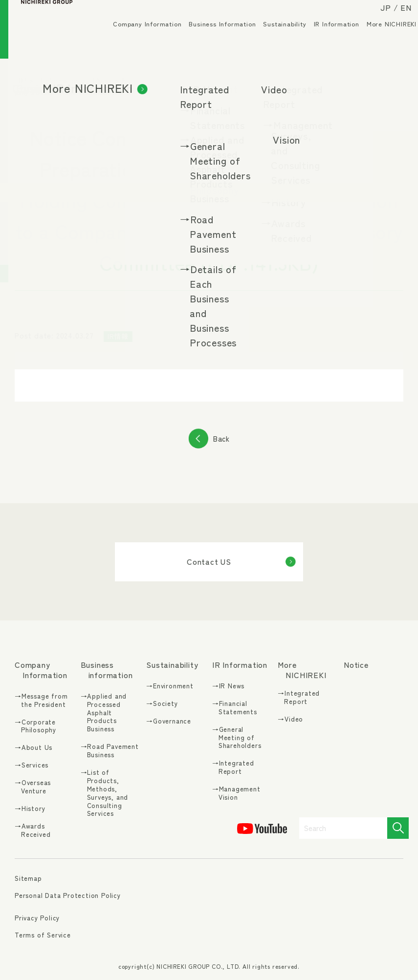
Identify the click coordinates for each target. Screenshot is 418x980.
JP (377, 16)
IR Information (328, 39)
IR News (100, 80)
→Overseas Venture (33, 787)
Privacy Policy (37, 918)
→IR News (228, 686)
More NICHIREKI (383, 39)
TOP (21, 80)
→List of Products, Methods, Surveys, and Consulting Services (105, 793)
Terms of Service (43, 935)
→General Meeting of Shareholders (237, 738)
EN (398, 16)
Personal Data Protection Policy (68, 895)
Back (221, 438)
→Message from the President (41, 701)
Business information (107, 670)
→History (30, 809)
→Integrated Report (233, 767)
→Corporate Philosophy (35, 726)
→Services (32, 765)
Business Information (214, 39)
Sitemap (28, 879)
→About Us (33, 748)
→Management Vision (236, 793)
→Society (162, 704)
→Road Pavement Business (110, 751)
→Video (290, 719)
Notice (356, 665)
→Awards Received (33, 831)
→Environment (170, 686)
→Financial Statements (235, 708)
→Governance (169, 721)
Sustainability (276, 39)
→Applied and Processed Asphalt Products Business (104, 713)
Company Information (139, 39)
